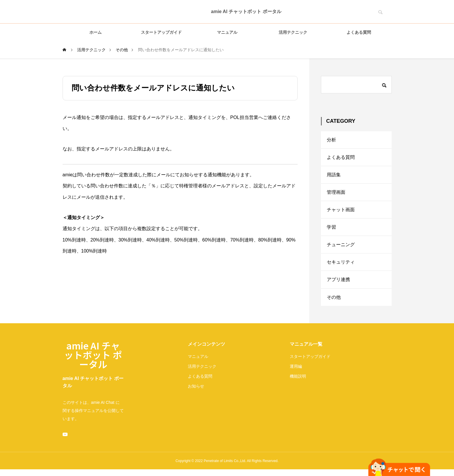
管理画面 (336, 193)
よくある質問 (359, 32)
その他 (334, 300)
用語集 (334, 175)
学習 (331, 229)
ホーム (96, 32)
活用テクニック (293, 32)
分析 (331, 140)
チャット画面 (341, 211)
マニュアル (227, 32)
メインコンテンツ (206, 347)
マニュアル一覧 (306, 347)
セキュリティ (341, 264)
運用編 (296, 369)
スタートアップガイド (161, 32)
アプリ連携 (338, 282)
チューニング (341, 246)
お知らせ (196, 389)
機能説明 (298, 379)
